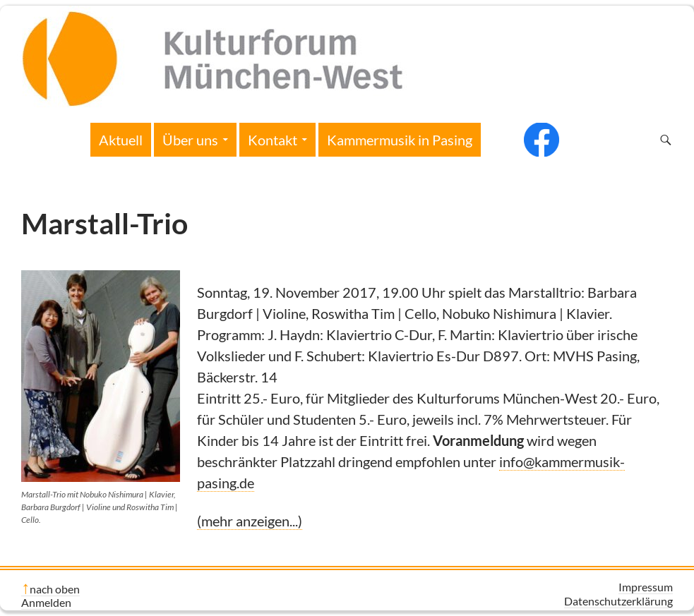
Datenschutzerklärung (618, 601)
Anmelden (46, 602)
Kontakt (273, 140)
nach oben (55, 589)
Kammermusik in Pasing (400, 140)
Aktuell (121, 140)
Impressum (646, 587)
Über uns (190, 140)
